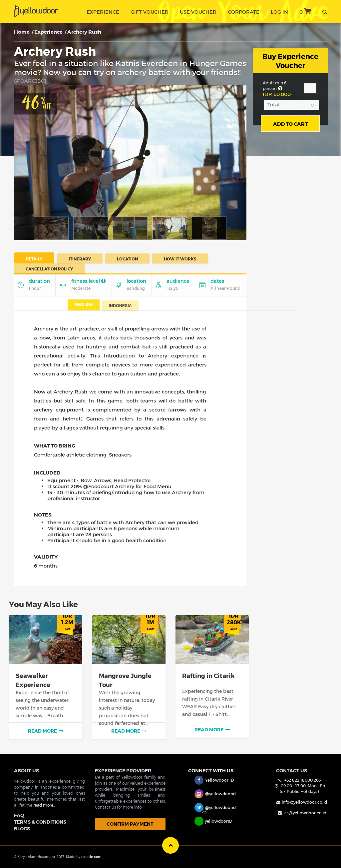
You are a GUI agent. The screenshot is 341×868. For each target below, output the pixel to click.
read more (46, 731)
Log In (279, 12)
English (84, 305)
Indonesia (120, 306)
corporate (244, 12)
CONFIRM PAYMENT (130, 824)
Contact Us (292, 770)
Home (22, 32)
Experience (48, 32)
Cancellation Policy (49, 269)
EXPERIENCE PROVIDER (123, 770)
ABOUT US (26, 770)
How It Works (180, 259)
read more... (44, 805)
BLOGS (22, 828)
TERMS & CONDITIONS (40, 822)
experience (103, 12)
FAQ (19, 815)
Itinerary (80, 259)
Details (34, 259)
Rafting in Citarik (208, 675)
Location (127, 259)
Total (273, 104)
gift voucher (150, 12)
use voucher (198, 12)
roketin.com (91, 857)
